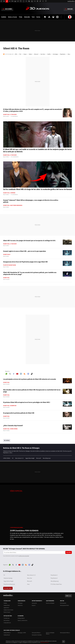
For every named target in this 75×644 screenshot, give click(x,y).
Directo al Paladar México (50, 633)
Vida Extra (20, 605)
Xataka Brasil (7, 635)
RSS (25, 374)
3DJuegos (37, 8)
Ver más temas (8, 588)
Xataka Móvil (7, 605)
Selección (27, 17)
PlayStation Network (10, 265)
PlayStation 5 (54, 575)
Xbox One (30, 578)
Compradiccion (7, 623)
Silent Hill (6, 278)
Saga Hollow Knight (30, 458)
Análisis (4, 17)
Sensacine (34, 603)
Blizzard (36, 54)
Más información (45, 642)
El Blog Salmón (21, 618)
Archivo (8, 440)
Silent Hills (7, 254)
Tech (33, 17)
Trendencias (7, 618)
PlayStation (63, 54)
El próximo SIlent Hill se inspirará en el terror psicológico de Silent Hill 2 (27, 402)
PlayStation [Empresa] (9, 584)
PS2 (20, 54)
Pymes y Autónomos (23, 620)
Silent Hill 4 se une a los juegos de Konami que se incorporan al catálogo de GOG (29, 241)
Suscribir (69, 552)
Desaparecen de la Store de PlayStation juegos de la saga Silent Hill (25, 262)
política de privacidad (24, 556)
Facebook (14, 374)
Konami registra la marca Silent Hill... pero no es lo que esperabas (25, 251)
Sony (28, 584)
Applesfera (6, 608)
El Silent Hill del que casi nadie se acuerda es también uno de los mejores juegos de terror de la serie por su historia (37, 150)
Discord (28, 374)
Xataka (5, 603)
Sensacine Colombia (37, 635)
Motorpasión (63, 603)
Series (38, 17)
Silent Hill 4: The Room (10, 115)
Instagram (21, 374)
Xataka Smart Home (8, 610)
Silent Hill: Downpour (10, 406)
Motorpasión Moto (64, 605)
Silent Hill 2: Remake (9, 193)
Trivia (21, 17)
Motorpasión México (65, 633)
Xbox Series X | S (19, 458)
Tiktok (32, 374)
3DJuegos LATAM (22, 633)
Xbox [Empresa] (47, 458)
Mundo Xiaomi (7, 612)
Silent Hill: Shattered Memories (13, 205)
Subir (67, 596)
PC (13, 458)
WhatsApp (6, 374)
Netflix (49, 54)
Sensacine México (36, 633)
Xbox (69, 54)
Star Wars (43, 54)
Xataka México (7, 633)
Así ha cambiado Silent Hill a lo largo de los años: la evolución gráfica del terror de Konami (37, 189)
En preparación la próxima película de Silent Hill (19, 413)
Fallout (30, 54)
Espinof (34, 605)
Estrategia (55, 54)
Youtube (17, 374)
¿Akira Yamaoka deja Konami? (13, 425)
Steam (25, 54)
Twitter (10, 374)
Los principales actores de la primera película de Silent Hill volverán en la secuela (30, 379)
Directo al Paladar (50, 603)
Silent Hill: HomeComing (10, 429)
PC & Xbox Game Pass (56, 584)
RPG (16, 54)
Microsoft (39, 458)
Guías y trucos (12, 17)
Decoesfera (7, 620)
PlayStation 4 (54, 578)
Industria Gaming (8, 578)
